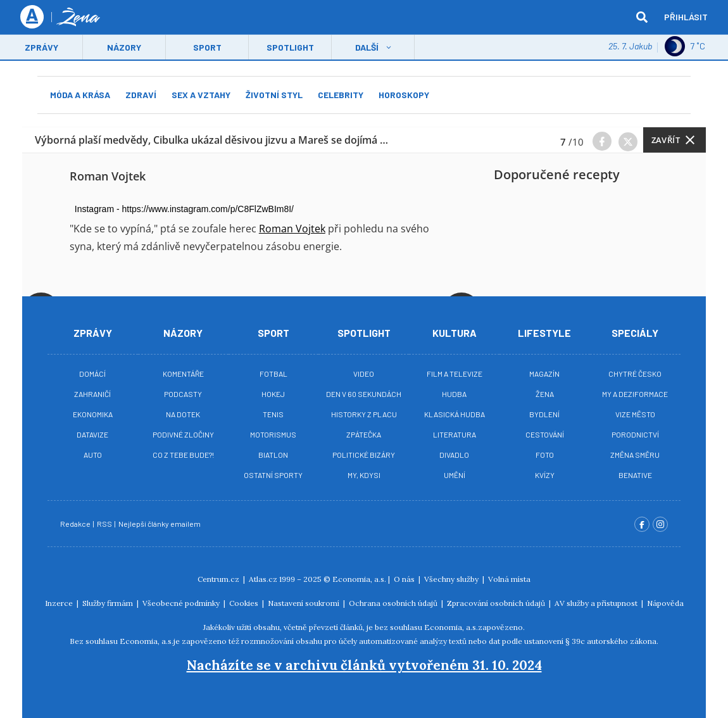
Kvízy (545, 475)
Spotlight (290, 48)
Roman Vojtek (292, 229)
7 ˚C (685, 47)
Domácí (92, 374)
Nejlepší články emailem (160, 524)
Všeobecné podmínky (182, 603)
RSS (105, 524)
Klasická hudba (455, 414)
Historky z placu (364, 414)
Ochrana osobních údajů (394, 603)
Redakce (76, 524)
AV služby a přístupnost (597, 603)
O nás (405, 579)
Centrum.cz (219, 579)
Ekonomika (93, 414)
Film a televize (455, 374)
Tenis (273, 414)
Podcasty (183, 394)
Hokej (273, 394)
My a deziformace (635, 394)
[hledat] (642, 18)
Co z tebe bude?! (183, 455)
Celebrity (341, 95)
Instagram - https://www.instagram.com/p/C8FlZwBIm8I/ (184, 209)
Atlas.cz (263, 579)
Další (367, 48)
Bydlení (544, 414)
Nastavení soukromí (304, 603)
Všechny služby (452, 579)
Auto (93, 455)
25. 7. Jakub (630, 47)
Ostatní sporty (273, 475)
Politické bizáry (364, 455)
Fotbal (273, 374)
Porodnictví (635, 434)
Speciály (635, 333)
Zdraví (141, 95)
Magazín (544, 374)
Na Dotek (183, 414)
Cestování (545, 434)
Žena (545, 394)
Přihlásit (686, 17)
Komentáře (183, 374)
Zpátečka (364, 434)
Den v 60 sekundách (364, 394)
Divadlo (454, 455)
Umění (455, 475)
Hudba (454, 394)
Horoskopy (404, 95)
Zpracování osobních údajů (497, 603)
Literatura (455, 434)
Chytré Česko (635, 374)
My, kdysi (364, 475)
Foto (545, 455)
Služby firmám (109, 603)
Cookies (245, 603)
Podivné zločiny (183, 434)
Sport (207, 48)
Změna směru (635, 455)
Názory (124, 48)
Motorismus (273, 434)
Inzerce (60, 603)
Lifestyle (544, 333)
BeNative (635, 475)
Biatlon (273, 455)
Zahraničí (92, 394)
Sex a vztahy (201, 95)
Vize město (635, 414)
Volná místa (509, 579)
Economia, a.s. (359, 579)
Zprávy (41, 48)
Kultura (455, 333)
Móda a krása (80, 95)
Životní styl (274, 95)
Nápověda (665, 603)
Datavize (92, 434)
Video (364, 374)
